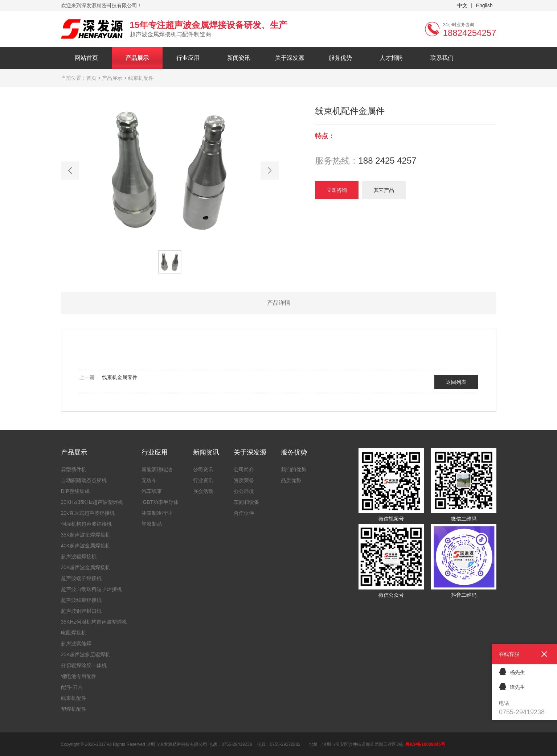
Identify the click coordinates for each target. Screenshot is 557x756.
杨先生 (512, 671)
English (484, 5)
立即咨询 (337, 190)
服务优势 (340, 58)
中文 (462, 5)
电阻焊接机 (74, 633)
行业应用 (188, 58)
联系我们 (442, 58)
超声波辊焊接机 (79, 556)
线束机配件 (74, 698)
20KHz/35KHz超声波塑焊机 (92, 502)
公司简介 (244, 469)
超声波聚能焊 (76, 644)
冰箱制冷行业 (157, 513)
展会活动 (203, 491)
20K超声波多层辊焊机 (86, 654)
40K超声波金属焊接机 (86, 546)
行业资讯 (203, 480)
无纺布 (149, 480)
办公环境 (244, 491)
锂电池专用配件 (79, 676)
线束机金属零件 (120, 377)
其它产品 (384, 190)
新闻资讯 (239, 58)
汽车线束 (152, 491)
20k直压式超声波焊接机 (88, 513)
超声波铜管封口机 (81, 611)
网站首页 (86, 58)
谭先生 (512, 686)
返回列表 (456, 382)
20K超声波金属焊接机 (86, 567)
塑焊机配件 (74, 709)
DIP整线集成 (75, 491)
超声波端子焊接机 (81, 578)
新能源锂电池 (157, 469)
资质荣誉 (244, 480)
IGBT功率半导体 (160, 502)
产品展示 (137, 58)
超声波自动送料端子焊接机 (91, 589)
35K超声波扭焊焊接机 (86, 535)
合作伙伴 (244, 513)
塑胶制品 (152, 524)
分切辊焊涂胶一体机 (84, 665)
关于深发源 (290, 58)
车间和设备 (246, 502)
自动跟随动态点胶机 (84, 480)
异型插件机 (74, 469)
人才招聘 (391, 58)
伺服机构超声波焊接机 (86, 524)
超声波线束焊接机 (81, 600)
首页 (91, 78)
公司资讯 (203, 469)
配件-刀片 (72, 687)
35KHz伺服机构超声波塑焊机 (94, 622)
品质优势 (291, 480)
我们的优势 (294, 469)
